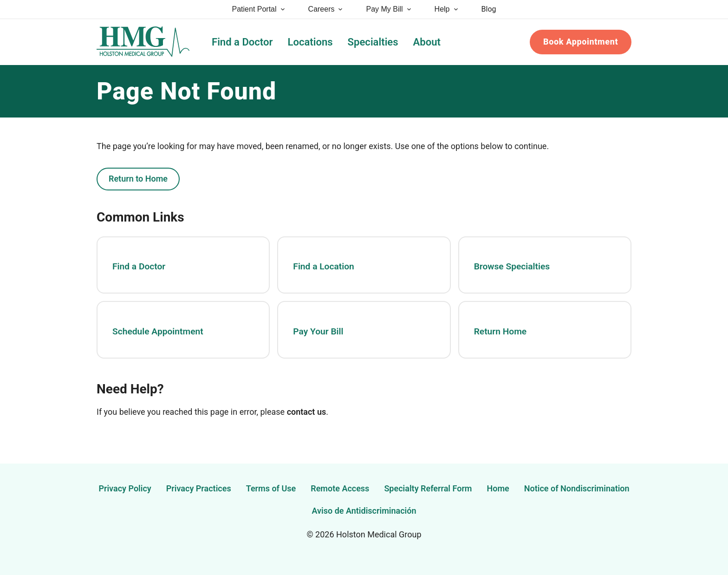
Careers (326, 9)
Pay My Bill (389, 9)
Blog (489, 9)
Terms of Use (271, 488)
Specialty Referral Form (428, 488)
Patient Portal (259, 9)
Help (447, 9)
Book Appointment (581, 42)
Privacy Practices (199, 488)
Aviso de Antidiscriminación (364, 511)
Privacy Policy (125, 488)
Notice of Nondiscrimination (577, 488)
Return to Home (138, 179)
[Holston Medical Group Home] (143, 42)
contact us (307, 412)
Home (498, 488)
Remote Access (340, 488)
